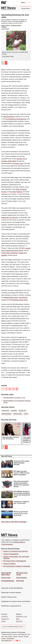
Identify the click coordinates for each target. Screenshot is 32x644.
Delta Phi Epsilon (21, 189)
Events (10, 636)
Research (19, 614)
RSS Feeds (20, 581)
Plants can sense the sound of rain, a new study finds (21, 513)
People (15, 636)
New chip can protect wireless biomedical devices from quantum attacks (21, 484)
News (18, 619)
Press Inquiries (22, 578)
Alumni (3, 621)
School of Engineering (11, 554)
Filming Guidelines (8, 581)
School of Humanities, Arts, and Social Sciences (16, 557)
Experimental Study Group (14, 250)
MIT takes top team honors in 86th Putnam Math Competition (22, 473)
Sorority (4, 192)
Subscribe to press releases (11, 592)
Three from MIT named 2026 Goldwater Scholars (21, 463)
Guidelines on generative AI (11, 606)
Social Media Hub (6, 641)
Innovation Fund (18, 163)
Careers (20, 636)
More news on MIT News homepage (14, 522)
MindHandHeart (9, 117)
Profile (26, 414)
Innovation (4, 617)
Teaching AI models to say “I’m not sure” (21, 502)
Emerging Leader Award (19, 300)
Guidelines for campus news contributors (16, 601)
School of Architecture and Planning (15, 551)
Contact (26, 636)
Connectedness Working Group (16, 119)
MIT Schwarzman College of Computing (17, 566)
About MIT (19, 621)
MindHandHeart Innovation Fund (14, 398)
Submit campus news (9, 597)
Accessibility (10, 639)
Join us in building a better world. (13, 627)
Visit (3, 636)
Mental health (18, 414)
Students (14, 411)
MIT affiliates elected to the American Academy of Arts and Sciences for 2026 (22, 494)
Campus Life (5, 619)
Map (6, 636)
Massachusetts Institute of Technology (13, 632)
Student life (22, 411)
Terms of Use (6, 578)
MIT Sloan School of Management (15, 561)
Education (4, 614)
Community (5, 411)
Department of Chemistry (10, 217)
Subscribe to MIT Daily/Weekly (12, 588)
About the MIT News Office (6, 574)
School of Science (9, 564)
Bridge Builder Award (11, 297)
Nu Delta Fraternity (16, 192)
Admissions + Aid (21, 617)
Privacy (3, 639)
